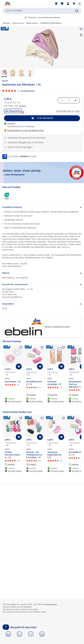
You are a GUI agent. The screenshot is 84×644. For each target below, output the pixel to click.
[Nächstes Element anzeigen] (77, 360)
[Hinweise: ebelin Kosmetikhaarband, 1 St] (31, 395)
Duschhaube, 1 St (13, 382)
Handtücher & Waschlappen (51, 23)
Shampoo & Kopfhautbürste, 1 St (55, 455)
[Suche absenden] (77, 11)
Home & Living (18, 23)
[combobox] (42, 11)
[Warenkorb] (74, 4)
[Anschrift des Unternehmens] (42, 285)
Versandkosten (51, 604)
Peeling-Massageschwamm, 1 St (12, 455)
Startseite (6, 23)
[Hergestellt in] (42, 304)
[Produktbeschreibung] (42, 207)
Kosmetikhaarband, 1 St (34, 383)
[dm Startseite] (7, 4)
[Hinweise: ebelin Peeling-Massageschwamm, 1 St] (10, 464)
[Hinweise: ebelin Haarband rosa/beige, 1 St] (52, 395)
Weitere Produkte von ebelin (37, 327)
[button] (80, 4)
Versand (23, 106)
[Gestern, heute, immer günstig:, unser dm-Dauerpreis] (42, 173)
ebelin (5, 81)
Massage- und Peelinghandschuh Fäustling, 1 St (34, 455)
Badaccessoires (32, 23)
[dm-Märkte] (56, 4)
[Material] (42, 273)
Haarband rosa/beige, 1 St (54, 383)
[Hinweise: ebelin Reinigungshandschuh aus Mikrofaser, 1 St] (74, 395)
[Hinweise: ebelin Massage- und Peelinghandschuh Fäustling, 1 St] (31, 464)
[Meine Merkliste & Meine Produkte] (62, 4)
